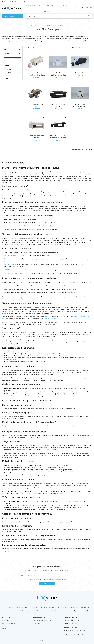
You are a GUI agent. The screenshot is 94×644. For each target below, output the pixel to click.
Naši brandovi (7, 620)
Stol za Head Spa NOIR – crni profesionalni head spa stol (58, 138)
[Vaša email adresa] (47, 575)
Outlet (5, 607)
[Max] (17, 60)
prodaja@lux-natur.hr (20, 1)
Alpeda (8, 69)
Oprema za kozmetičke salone (19, 607)
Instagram (79, 635)
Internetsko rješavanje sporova (43, 620)
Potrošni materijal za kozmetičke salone (31, 611)
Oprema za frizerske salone (42, 25)
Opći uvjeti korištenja (9, 623)
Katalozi (5, 629)
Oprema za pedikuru (71, 607)
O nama (5, 626)
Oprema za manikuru (56, 607)
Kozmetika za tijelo (11, 611)
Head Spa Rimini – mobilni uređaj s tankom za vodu (58, 75)
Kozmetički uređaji (51, 611)
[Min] (8, 60)
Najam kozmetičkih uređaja (68, 611)
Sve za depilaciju (84, 611)
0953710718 (7, 1)
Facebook (69, 635)
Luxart (8, 72)
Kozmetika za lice (85, 607)
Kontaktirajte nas (39, 623)
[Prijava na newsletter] (29, 579)
